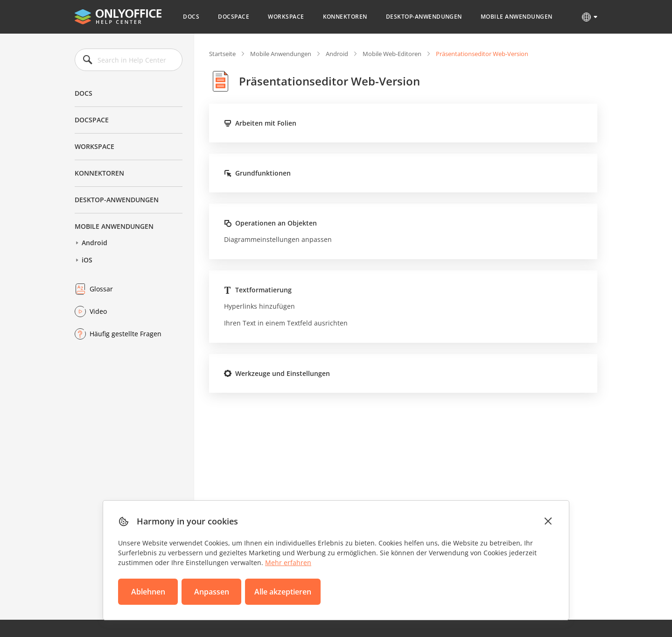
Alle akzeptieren (283, 592)
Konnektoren (345, 17)
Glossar (101, 289)
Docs (191, 17)
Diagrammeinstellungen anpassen (278, 239)
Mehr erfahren (288, 563)
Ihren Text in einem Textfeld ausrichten (286, 323)
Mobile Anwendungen (517, 17)
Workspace (286, 17)
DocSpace (234, 17)
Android (94, 243)
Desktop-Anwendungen (424, 17)
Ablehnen (148, 592)
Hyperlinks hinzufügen (259, 306)
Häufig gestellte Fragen (126, 334)
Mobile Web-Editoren (392, 54)
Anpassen (212, 592)
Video (98, 311)
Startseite (222, 54)
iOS (87, 260)
